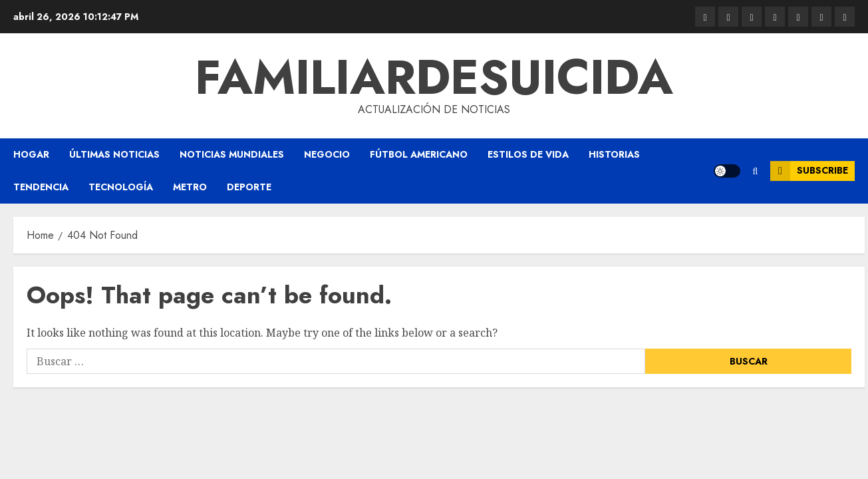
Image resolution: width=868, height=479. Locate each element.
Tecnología (121, 187)
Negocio (327, 154)
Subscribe (809, 171)
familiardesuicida (434, 77)
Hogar (31, 154)
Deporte (249, 187)
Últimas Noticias (114, 154)
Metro (190, 187)
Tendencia (41, 187)
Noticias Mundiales (232, 154)
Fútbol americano (419, 154)
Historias (614, 154)
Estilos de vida (528, 154)
